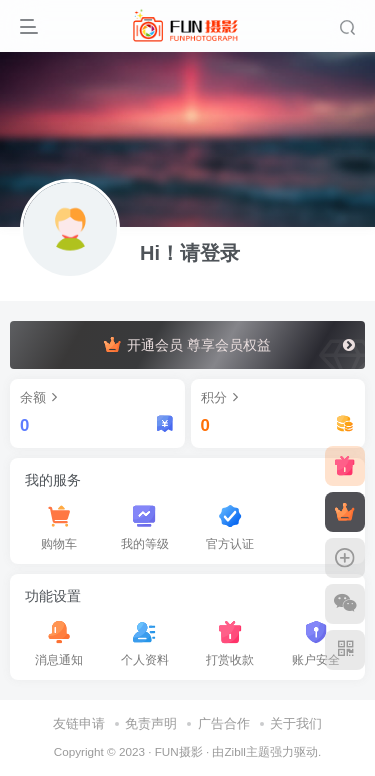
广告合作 (224, 723)
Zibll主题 (246, 751)
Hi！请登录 (190, 253)
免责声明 (151, 723)
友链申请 (79, 723)
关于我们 (296, 723)
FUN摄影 (179, 751)
